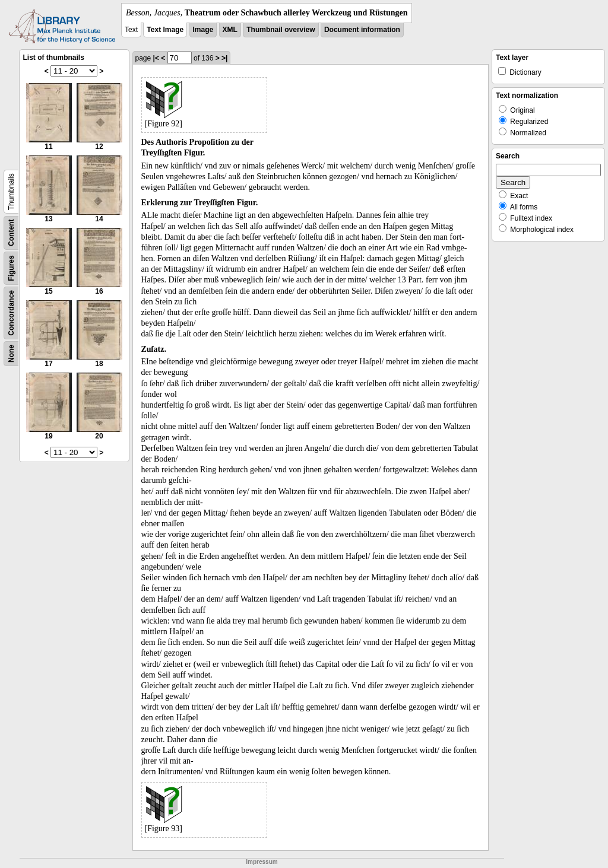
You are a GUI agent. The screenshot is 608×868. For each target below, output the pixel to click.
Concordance (11, 313)
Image (203, 30)
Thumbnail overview (281, 30)
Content (11, 233)
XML (230, 30)
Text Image (165, 30)
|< (156, 58)
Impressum (262, 862)
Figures (11, 268)
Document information (362, 30)
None (11, 354)
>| (224, 58)
